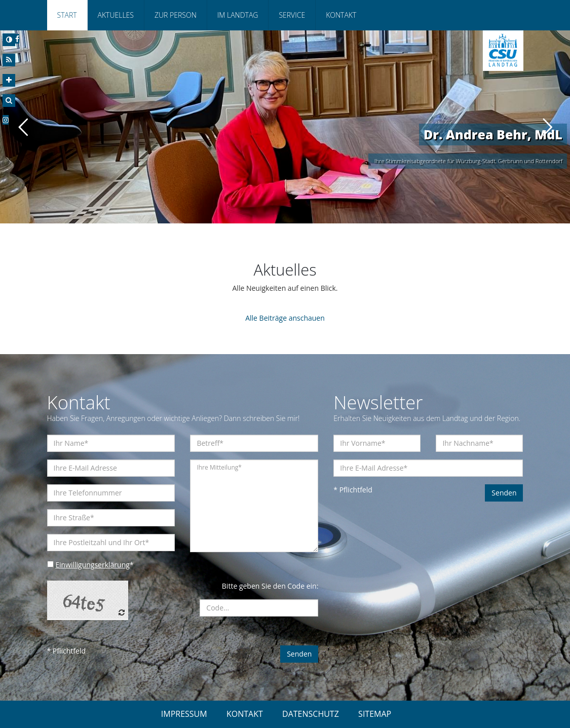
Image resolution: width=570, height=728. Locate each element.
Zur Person (176, 15)
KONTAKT (245, 714)
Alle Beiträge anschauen (285, 318)
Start (67, 15)
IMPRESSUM (184, 714)
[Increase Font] (9, 80)
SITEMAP (375, 714)
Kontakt (341, 15)
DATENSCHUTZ (311, 714)
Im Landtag (238, 15)
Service (292, 15)
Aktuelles (116, 15)
